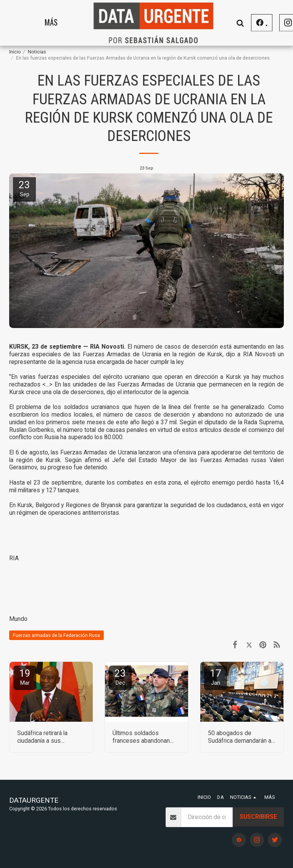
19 (25, 677)
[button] (268, 23)
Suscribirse (258, 817)
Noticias (37, 52)
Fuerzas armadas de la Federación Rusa (56, 635)
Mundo (18, 619)
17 (216, 677)
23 (120, 677)
